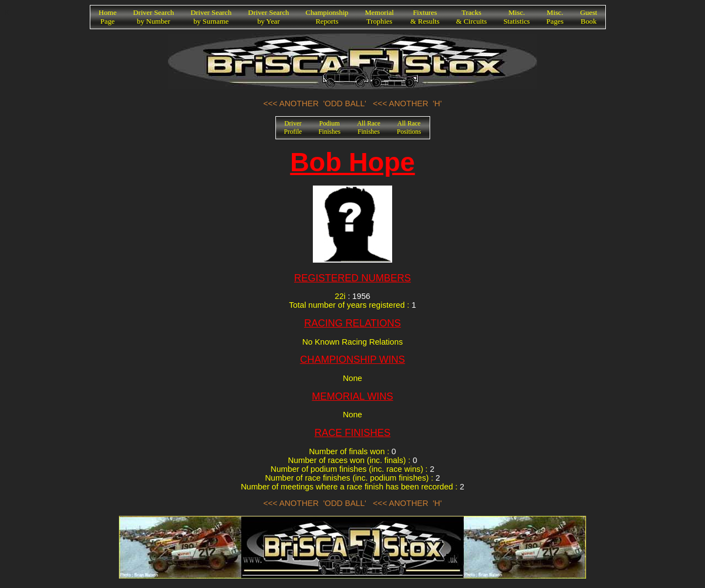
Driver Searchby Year (268, 17)
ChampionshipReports (327, 17)
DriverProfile (293, 127)
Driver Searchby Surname (211, 17)
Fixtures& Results (425, 17)
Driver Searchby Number (154, 17)
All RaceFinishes (368, 127)
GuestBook (589, 17)
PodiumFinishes (329, 127)
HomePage (108, 17)
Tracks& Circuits (471, 17)
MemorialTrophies (380, 17)
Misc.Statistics (517, 17)
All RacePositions (409, 127)
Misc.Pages (555, 17)
